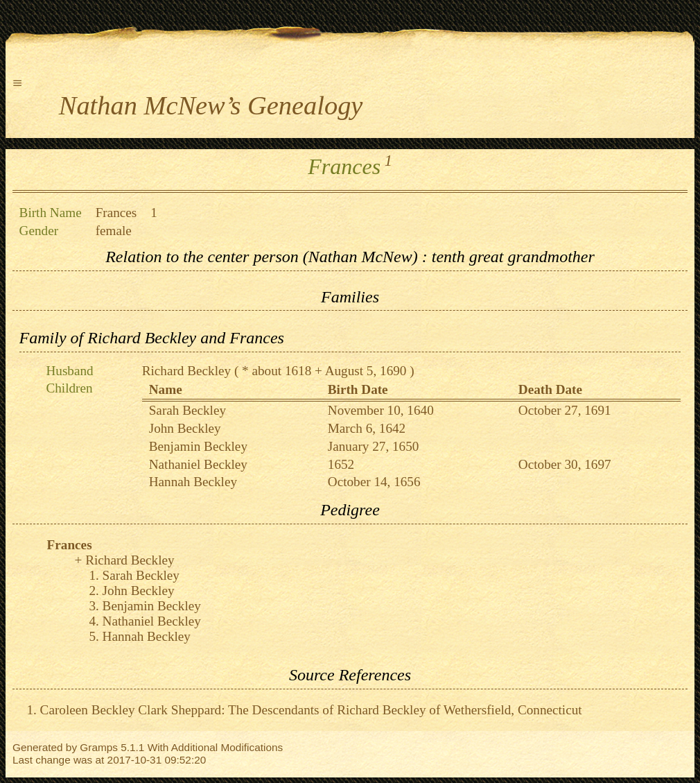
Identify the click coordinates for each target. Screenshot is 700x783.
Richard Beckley (186, 371)
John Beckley (185, 428)
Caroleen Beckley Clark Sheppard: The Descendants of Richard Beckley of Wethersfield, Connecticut (311, 710)
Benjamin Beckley (198, 446)
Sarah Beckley (187, 410)
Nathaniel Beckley (198, 464)
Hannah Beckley (193, 482)
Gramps (99, 747)
